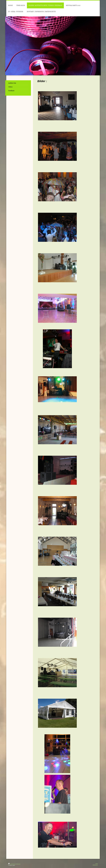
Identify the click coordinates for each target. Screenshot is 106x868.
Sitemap (19, 864)
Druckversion (12, 864)
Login (97, 863)
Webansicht (95, 865)
